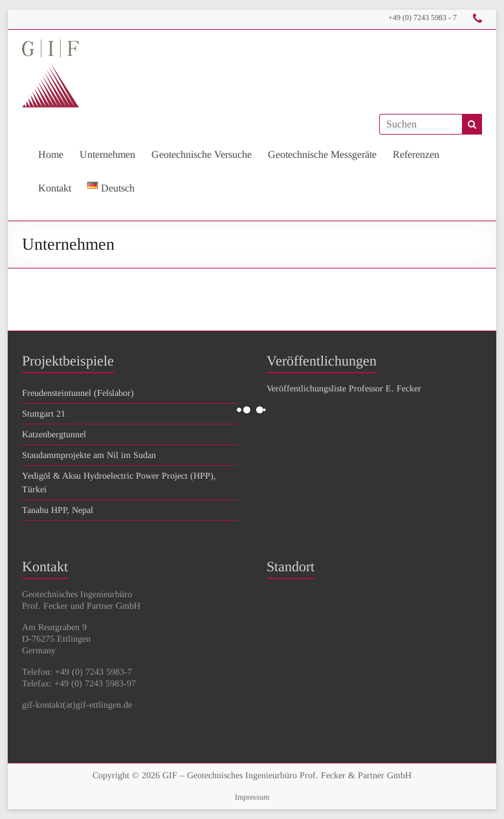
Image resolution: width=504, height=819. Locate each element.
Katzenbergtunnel (54, 434)
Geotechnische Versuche (202, 154)
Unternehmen (107, 154)
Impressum (252, 797)
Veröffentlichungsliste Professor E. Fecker (344, 388)
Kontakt (55, 188)
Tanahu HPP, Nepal (58, 510)
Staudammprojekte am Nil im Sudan (89, 455)
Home (51, 154)
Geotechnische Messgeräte (322, 154)
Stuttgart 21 (44, 414)
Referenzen (416, 154)
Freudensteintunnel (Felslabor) (78, 393)
